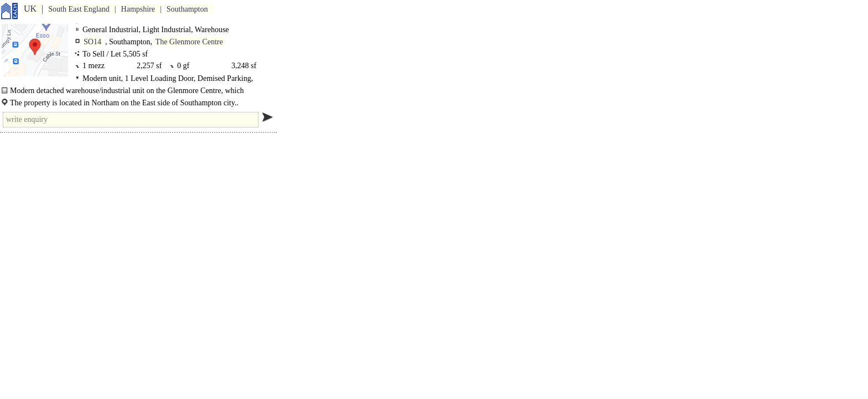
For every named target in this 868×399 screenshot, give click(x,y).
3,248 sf (244, 66)
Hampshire (138, 9)
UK (30, 9)
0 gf (185, 66)
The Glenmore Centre (189, 42)
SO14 (92, 42)
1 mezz (95, 66)
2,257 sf (149, 66)
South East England (79, 9)
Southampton (187, 9)
